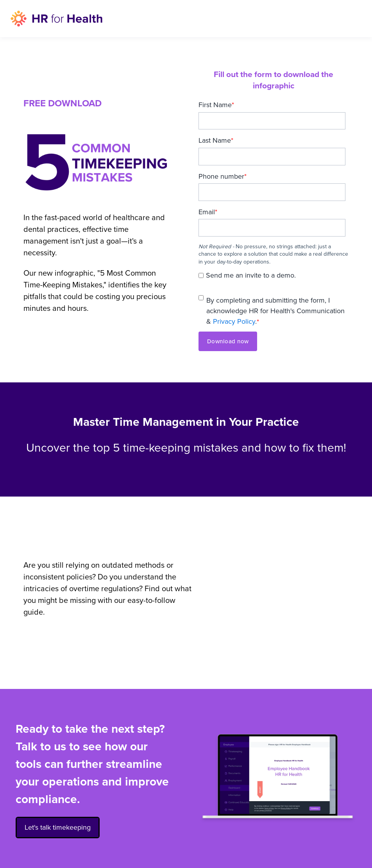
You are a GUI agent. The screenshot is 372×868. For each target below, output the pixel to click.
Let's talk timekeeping (58, 826)
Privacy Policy (234, 321)
